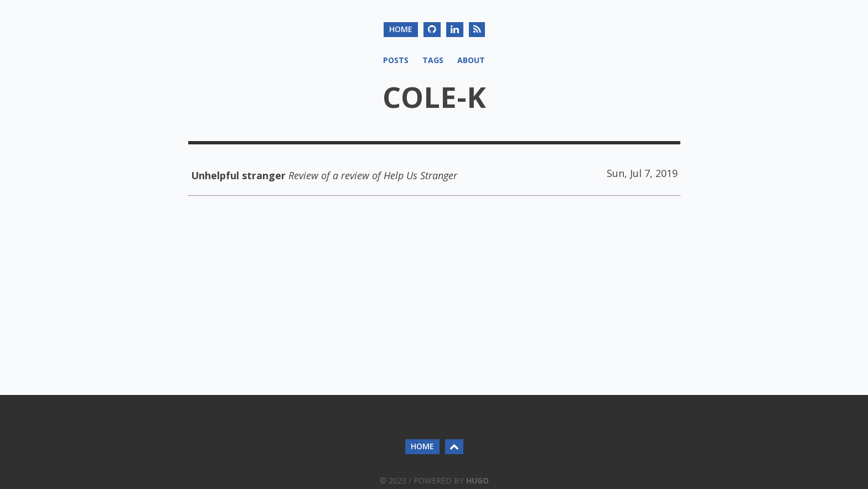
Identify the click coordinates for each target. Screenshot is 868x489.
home (401, 29)
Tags (433, 60)
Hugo (477, 480)
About (471, 60)
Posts (396, 60)
